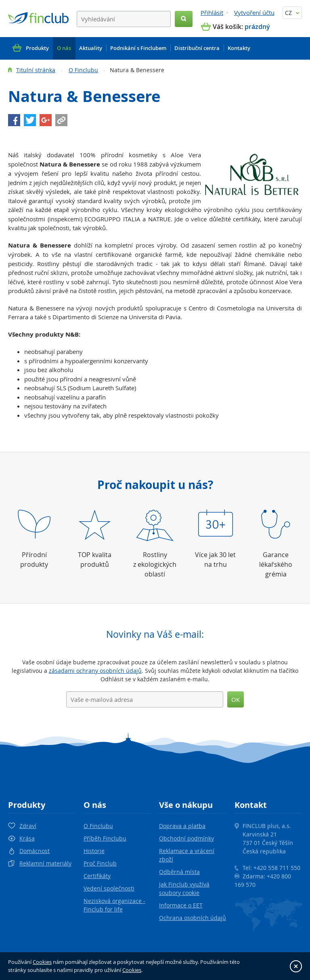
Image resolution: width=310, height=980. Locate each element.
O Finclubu (83, 70)
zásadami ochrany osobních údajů (95, 671)
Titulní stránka (36, 70)
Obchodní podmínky (186, 838)
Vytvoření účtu (254, 12)
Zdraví (28, 826)
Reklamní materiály (45, 863)
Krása (27, 838)
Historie (94, 851)
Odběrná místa (179, 872)
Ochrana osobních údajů (193, 918)
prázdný (257, 27)
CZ (292, 13)
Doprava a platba (182, 826)
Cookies (42, 962)
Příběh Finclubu (105, 838)
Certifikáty (97, 876)
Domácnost (35, 851)
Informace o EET (181, 905)
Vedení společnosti (109, 888)
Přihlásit (212, 12)
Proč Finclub (100, 863)
